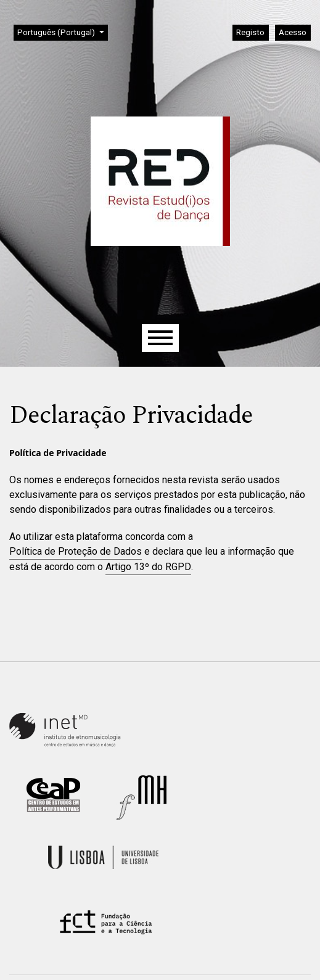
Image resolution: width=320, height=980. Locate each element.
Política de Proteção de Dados (76, 551)
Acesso (293, 32)
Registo (250, 32)
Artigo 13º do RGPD (148, 567)
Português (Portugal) (62, 31)
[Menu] (160, 338)
